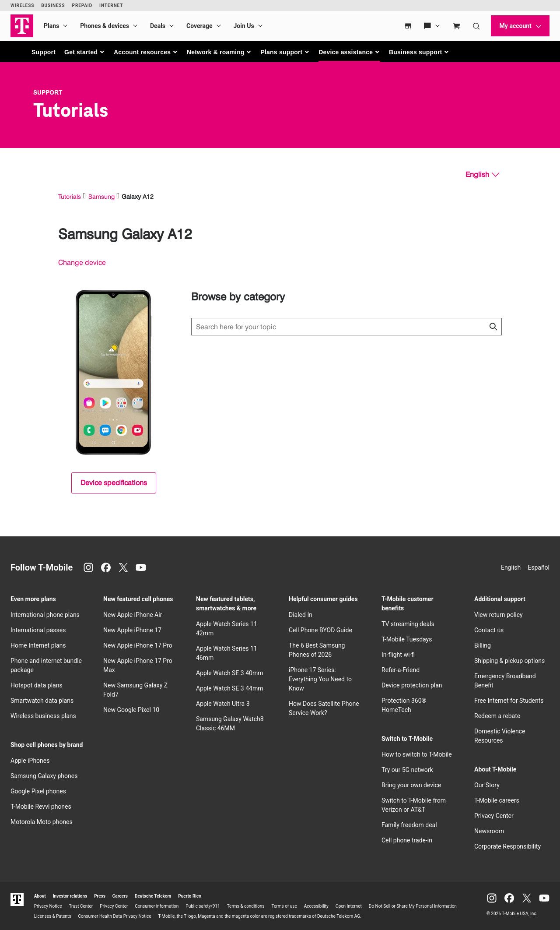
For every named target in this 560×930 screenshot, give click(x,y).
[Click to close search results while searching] (493, 327)
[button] (85, 52)
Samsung (101, 196)
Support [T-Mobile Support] (48, 92)
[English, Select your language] (482, 175)
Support (44, 52)
